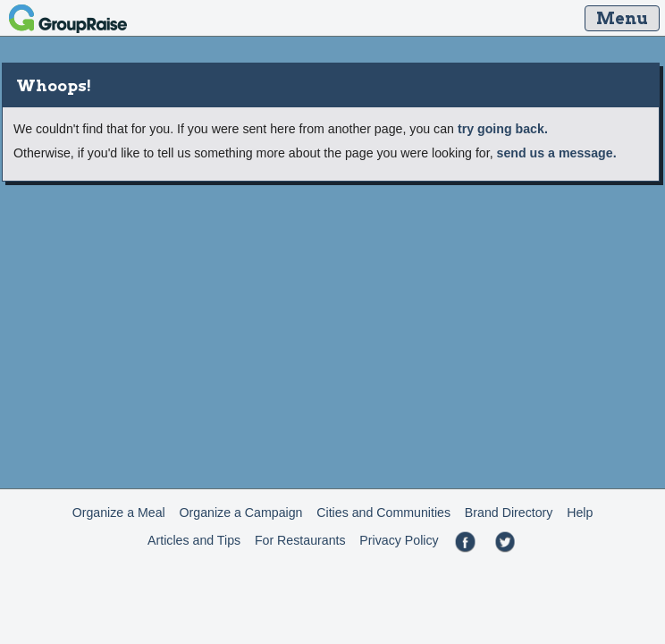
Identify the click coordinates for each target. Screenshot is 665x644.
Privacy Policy (399, 540)
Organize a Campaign (241, 513)
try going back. (503, 129)
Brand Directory (509, 513)
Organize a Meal (119, 513)
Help (580, 513)
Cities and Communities (383, 513)
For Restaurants (300, 540)
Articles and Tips (194, 540)
